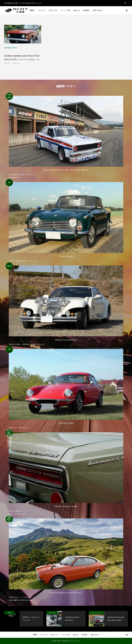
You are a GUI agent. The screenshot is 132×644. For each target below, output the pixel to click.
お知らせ (77, 10)
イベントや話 (65, 10)
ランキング (42, 10)
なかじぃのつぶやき (96, 613)
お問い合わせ (98, 10)
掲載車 (32, 10)
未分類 (9, 613)
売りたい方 (53, 10)
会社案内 (86, 10)
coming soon (16, 63)
